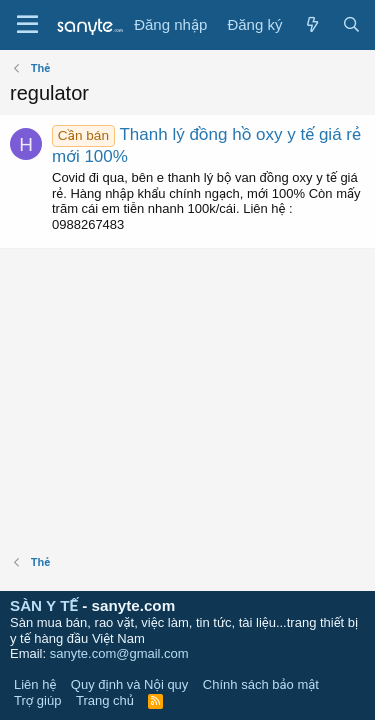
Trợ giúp (37, 700)
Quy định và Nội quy (130, 684)
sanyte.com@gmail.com (119, 653)
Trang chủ (105, 700)
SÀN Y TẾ (44, 605)
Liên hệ (35, 684)
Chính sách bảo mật (261, 684)
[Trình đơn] (27, 25)
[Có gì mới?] (311, 25)
